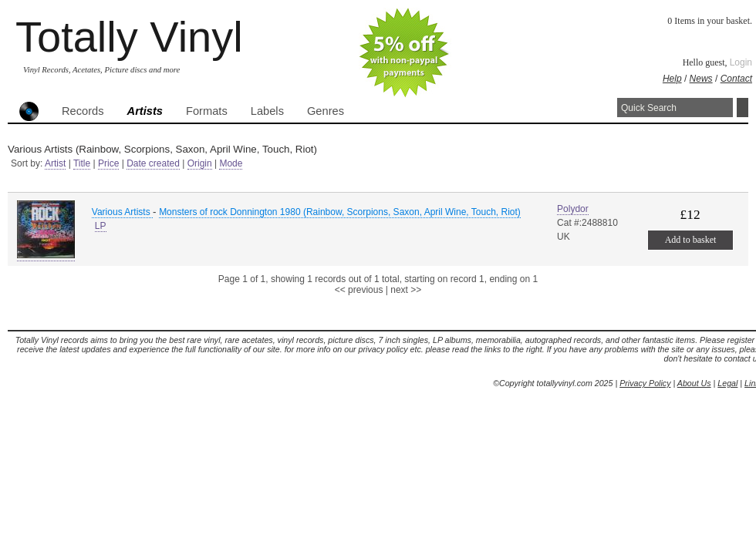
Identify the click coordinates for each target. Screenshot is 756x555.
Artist (55, 163)
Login (741, 62)
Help (672, 79)
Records (83, 111)
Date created (153, 163)
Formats (207, 111)
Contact (736, 79)
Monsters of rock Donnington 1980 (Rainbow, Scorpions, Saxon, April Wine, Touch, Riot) (340, 212)
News (701, 79)
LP (101, 226)
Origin (200, 163)
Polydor (573, 209)
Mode (231, 163)
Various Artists (122, 212)
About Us (694, 383)
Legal (727, 383)
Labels (267, 111)
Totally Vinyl (129, 37)
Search (742, 108)
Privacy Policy (645, 383)
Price (108, 163)
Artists (145, 111)
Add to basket (691, 240)
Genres (326, 111)
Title (82, 163)
